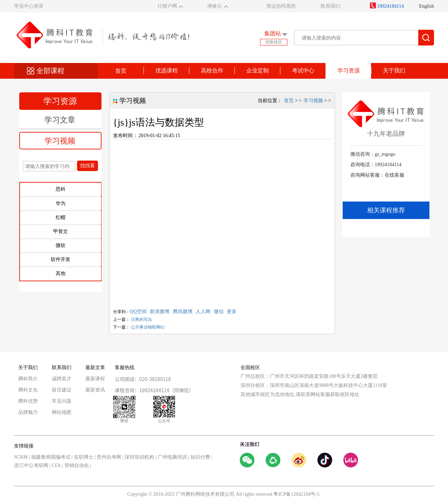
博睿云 (215, 6)
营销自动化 (77, 465)
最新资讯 (95, 390)
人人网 (203, 312)
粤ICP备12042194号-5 (296, 494)
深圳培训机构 (139, 457)
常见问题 (62, 401)
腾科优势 (28, 401)
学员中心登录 (29, 6)
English (426, 6)
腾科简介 (28, 379)
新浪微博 (160, 312)
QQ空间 (138, 312)
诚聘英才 (62, 379)
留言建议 (62, 390)
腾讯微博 (183, 312)
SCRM (21, 457)
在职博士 (84, 457)
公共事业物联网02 (148, 327)
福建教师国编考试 (51, 457)
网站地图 (62, 412)
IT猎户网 (167, 6)
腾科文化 (28, 390)
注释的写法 (141, 319)
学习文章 (60, 120)
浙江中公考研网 (31, 465)
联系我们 (330, 6)
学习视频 (60, 141)
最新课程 (95, 379)
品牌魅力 (28, 412)
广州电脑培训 (172, 457)
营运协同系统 (281, 6)
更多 (232, 312)
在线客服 (394, 175)
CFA (56, 465)
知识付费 (200, 457)
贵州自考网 (109, 457)
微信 (219, 312)
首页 (121, 71)
